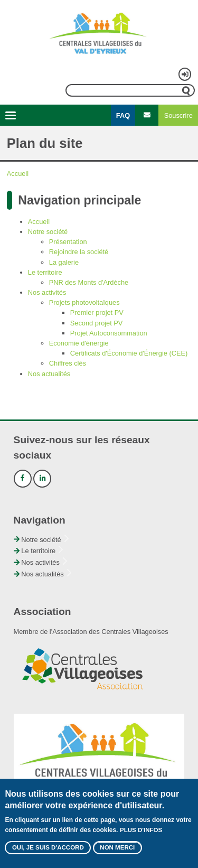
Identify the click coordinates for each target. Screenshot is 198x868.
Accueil (18, 174)
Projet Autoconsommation (109, 333)
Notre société (48, 232)
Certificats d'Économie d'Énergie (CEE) (129, 353)
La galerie (64, 262)
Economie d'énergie (79, 343)
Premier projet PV (97, 312)
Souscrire (178, 115)
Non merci (117, 848)
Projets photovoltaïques (84, 302)
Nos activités (47, 292)
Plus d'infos (141, 831)
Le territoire (45, 272)
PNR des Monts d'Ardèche (89, 282)
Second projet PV (97, 323)
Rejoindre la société (79, 252)
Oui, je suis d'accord (48, 848)
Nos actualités (49, 374)
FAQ (123, 115)
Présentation (68, 242)
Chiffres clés (68, 363)
